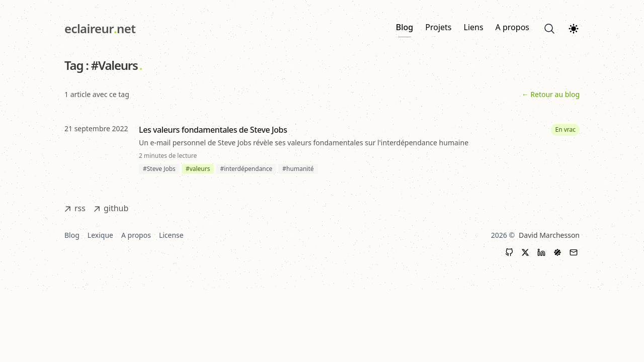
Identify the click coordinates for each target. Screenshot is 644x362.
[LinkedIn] (541, 252)
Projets (438, 27)
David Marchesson (549, 235)
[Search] (549, 29)
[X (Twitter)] (525, 252)
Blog (405, 29)
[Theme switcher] (574, 29)
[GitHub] (509, 252)
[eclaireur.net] (100, 29)
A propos (512, 27)
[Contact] (574, 252)
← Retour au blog (551, 94)
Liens (474, 27)
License (171, 235)
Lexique (100, 235)
